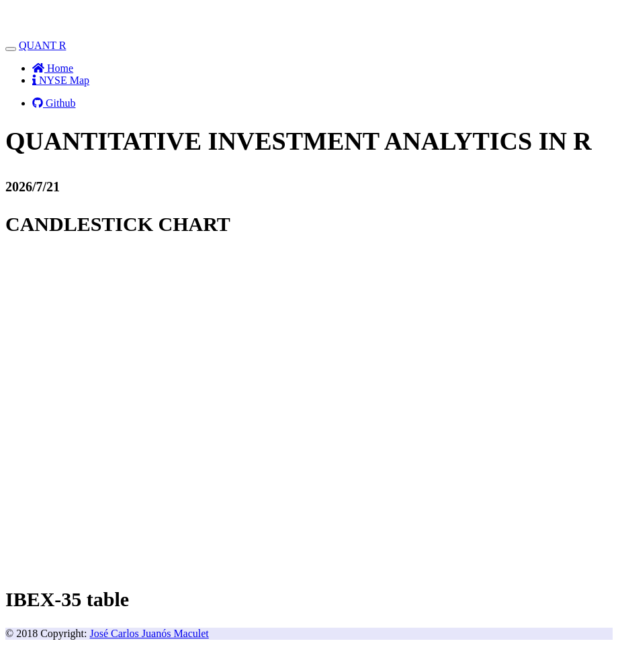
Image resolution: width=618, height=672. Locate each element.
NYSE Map (61, 80)
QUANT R (42, 45)
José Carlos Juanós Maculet (149, 633)
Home (53, 68)
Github (54, 103)
